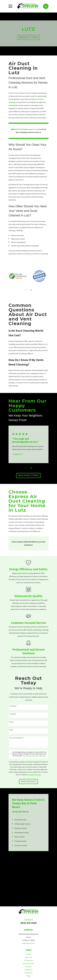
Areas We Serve (28, 964)
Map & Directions (28, 943)
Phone (12, 722)
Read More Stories (29, 476)
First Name (13, 706)
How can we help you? (17, 738)
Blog (28, 976)
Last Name (13, 714)
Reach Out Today (29, 37)
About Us (28, 957)
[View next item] (31, 290)
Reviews (28, 967)
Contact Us (28, 970)
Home (28, 954)
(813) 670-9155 (28, 923)
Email (11, 730)
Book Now (28, 973)
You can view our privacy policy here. (34, 756)
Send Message (29, 782)
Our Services (28, 961)
